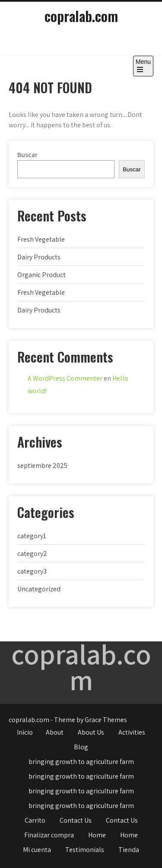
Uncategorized (39, 589)
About (55, 732)
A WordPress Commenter (65, 378)
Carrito (35, 820)
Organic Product (41, 275)
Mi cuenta (37, 850)
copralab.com (81, 16)
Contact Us (76, 820)
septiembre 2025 (42, 466)
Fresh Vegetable (41, 239)
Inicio (25, 732)
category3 (32, 571)
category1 (32, 536)
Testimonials (85, 850)
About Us (91, 732)
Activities (132, 732)
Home (97, 835)
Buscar (27, 155)
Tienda (129, 850)
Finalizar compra (49, 835)
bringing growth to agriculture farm (81, 762)
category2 (32, 554)
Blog (81, 747)
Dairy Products (39, 257)
